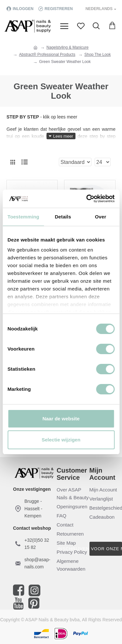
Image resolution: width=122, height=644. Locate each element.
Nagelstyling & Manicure (68, 47)
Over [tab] (101, 217)
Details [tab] (63, 217)
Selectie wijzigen (61, 440)
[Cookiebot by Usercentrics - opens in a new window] (87, 199)
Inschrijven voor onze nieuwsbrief (106, 549)
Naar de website (61, 419)
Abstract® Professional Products (47, 55)
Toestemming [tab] (23, 217)
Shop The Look (97, 55)
